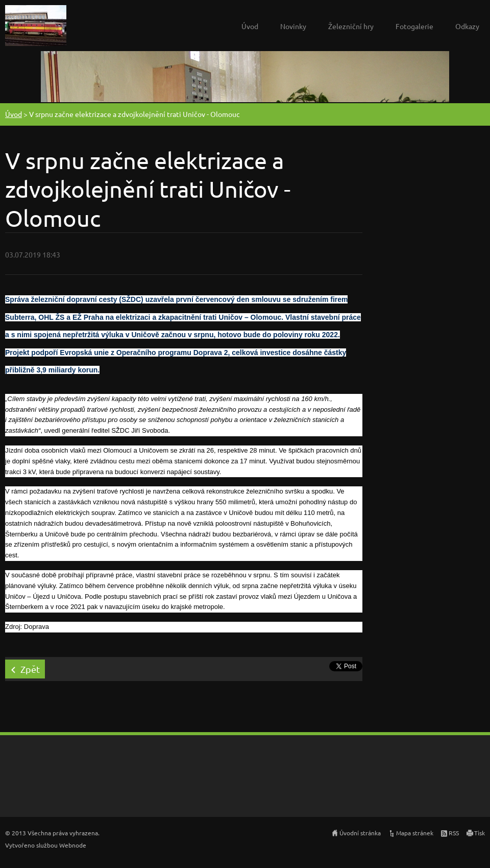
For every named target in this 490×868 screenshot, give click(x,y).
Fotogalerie (414, 26)
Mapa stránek (415, 833)
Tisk (480, 833)
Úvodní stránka (360, 833)
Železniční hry (351, 26)
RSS (454, 833)
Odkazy (467, 26)
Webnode (73, 845)
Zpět (30, 669)
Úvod (250, 26)
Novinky (293, 26)
